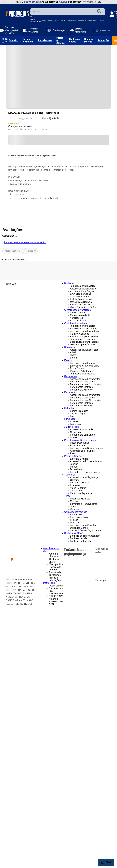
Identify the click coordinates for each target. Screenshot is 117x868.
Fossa (73, 416)
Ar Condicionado (79, 320)
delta (56, 21)
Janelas (74, 464)
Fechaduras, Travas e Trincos (85, 472)
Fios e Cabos (77, 368)
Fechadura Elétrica (80, 483)
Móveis (74, 438)
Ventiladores (76, 318)
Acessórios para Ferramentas (85, 379)
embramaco (93, 21)
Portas (73, 467)
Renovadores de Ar (80, 315)
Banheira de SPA (79, 538)
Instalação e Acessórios (82, 299)
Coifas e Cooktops (80, 334)
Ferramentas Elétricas (81, 387)
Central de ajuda (54, 560)
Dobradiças (76, 469)
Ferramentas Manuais (81, 390)
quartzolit (72, 21)
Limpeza (74, 523)
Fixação (74, 520)
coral (102, 21)
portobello (82, 21)
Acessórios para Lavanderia (84, 331)
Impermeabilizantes (80, 499)
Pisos (73, 453)
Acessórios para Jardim (82, 429)
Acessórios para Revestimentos (86, 448)
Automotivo (76, 515)
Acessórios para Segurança (84, 477)
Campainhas (77, 491)
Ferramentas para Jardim (83, 382)
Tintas (73, 507)
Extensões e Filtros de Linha (85, 366)
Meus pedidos (56, 564)
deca (44, 21)
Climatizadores (78, 313)
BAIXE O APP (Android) (56, 598)
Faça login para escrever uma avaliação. (25, 242)
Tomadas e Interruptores (83, 374)
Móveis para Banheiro (81, 302)
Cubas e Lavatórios (80, 297)
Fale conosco (56, 594)
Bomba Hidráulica (79, 411)
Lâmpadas (75, 424)
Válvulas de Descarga (81, 305)
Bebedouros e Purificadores (84, 342)
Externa (74, 421)
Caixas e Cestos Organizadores (86, 530)
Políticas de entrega (55, 568)
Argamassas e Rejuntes (82, 451)
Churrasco (75, 432)
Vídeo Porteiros (78, 488)
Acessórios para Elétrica (83, 363)
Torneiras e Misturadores (83, 286)
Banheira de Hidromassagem (85, 536)
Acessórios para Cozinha (83, 329)
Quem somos (56, 586)
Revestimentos (78, 445)
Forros (73, 358)
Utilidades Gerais (79, 528)
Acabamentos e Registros (83, 291)
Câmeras (75, 480)
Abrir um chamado (54, 555)
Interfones (75, 485)
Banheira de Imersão (81, 541)
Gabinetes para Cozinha (83, 344)
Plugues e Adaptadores (82, 371)
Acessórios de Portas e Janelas (86, 461)
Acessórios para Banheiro (83, 289)
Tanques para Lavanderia (83, 339)
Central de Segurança (81, 493)
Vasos (73, 355)
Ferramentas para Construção (85, 384)
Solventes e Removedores (84, 504)
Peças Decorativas (80, 443)
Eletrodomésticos (79, 517)
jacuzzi (63, 21)
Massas (74, 501)
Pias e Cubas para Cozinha (84, 337)
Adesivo (74, 352)
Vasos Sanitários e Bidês (83, 307)
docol (50, 21)
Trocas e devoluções (55, 579)
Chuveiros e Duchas (80, 294)
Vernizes (74, 509)
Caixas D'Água (78, 414)
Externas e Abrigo (79, 459)
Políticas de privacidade (55, 574)
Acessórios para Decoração (84, 350)
